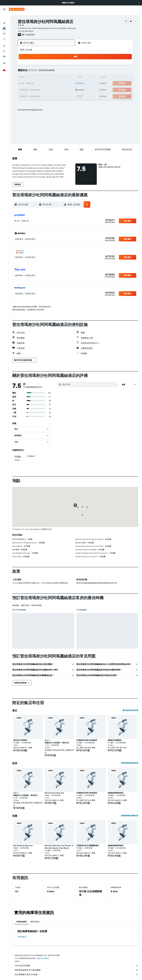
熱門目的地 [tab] (35, 922)
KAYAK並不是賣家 (77, 966)
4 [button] (43, 72)
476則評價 (30, 35)
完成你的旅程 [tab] (21, 922)
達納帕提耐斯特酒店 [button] (116, 793)
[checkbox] (25, 458)
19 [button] (49, 84)
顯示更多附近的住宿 (130, 710)
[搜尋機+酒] (4, 32)
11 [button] (43, 78)
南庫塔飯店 (22, 937)
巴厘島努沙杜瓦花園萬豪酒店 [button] (88, 846)
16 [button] (31, 84)
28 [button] (61, 89)
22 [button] (67, 84)
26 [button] (49, 89)
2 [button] (31, 72)
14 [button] (61, 78)
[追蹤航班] (4, 45)
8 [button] (67, 72)
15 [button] (67, 78)
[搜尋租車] (4, 27)
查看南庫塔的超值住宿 (130, 763)
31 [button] (37, 95)
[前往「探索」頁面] (4, 39)
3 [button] (37, 72)
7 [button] (61, 72)
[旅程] (4, 57)
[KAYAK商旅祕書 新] (4, 50)
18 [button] (43, 84)
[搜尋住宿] (4, 22)
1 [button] (67, 66)
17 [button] (37, 84)
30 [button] (31, 95)
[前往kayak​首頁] (17, 9)
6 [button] (55, 72)
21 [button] (61, 84)
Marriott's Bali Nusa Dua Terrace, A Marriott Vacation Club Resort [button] (59, 847)
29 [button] (67, 89)
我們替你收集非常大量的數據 (77, 970)
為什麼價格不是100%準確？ (77, 975)
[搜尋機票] (4, 17)
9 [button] (31, 78)
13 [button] (55, 78)
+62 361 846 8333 (25, 31)
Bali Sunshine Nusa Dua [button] (54, 793)
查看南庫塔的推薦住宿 (130, 816)
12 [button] (49, 78)
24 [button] (37, 89)
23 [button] (31, 89)
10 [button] (37, 78)
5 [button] (49, 72)
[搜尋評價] (89, 384)
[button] (139, 3)
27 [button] (55, 89)
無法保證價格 (44, 958)
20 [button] (55, 84)
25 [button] (43, 89)
